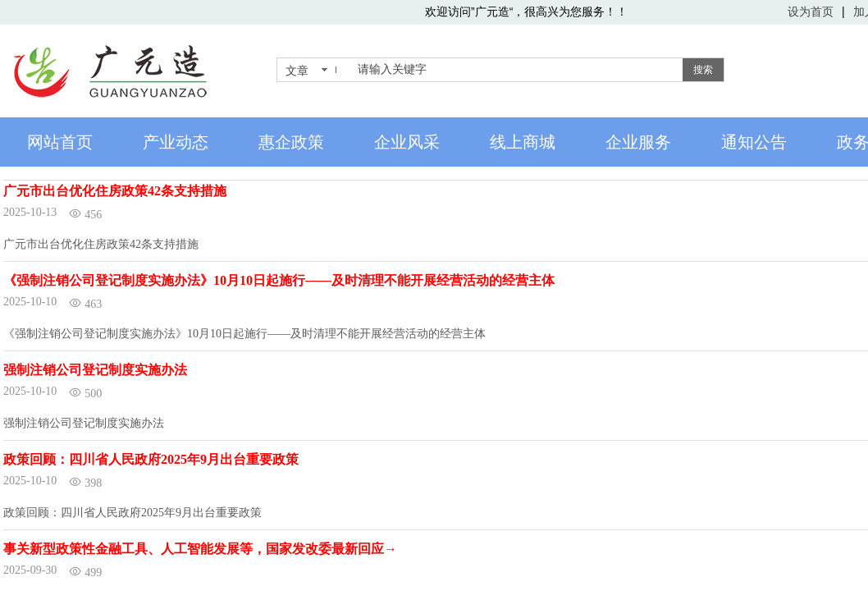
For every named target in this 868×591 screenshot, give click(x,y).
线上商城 (523, 142)
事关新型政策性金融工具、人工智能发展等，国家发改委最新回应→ (200, 549)
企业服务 (638, 142)
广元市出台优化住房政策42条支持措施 (115, 191)
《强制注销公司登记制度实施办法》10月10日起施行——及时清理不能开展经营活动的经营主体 (279, 280)
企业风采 (407, 142)
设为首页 (811, 11)
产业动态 (176, 142)
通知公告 (754, 142)
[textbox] (517, 70)
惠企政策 (291, 142)
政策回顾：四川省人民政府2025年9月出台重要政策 (151, 459)
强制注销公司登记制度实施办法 (95, 370)
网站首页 (60, 142)
